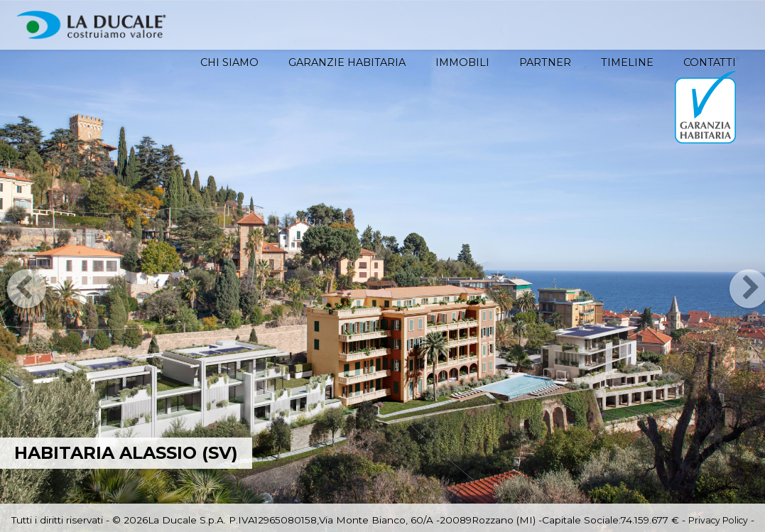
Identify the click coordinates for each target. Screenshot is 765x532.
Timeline (627, 63)
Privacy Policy (718, 520)
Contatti (710, 63)
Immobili (462, 63)
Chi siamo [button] (229, 63)
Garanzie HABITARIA (347, 63)
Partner (545, 63)
